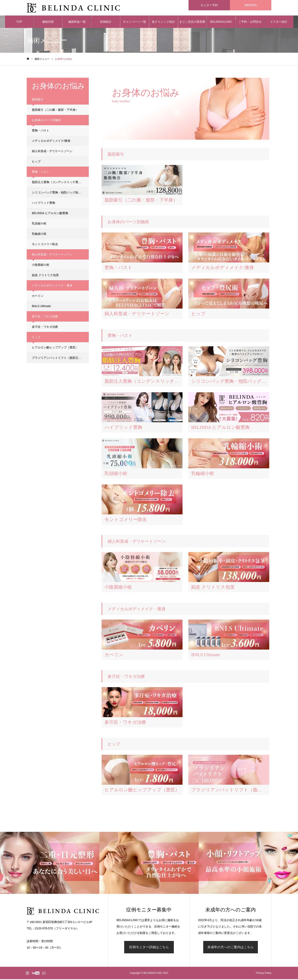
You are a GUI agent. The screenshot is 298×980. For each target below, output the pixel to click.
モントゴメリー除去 (45, 245)
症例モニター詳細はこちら (149, 948)
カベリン (38, 297)
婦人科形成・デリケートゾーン (52, 152)
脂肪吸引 (55, 111)
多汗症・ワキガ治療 (45, 328)
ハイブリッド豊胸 (43, 204)
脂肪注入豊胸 (58, 183)
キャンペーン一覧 (135, 23)
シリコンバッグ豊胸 (59, 193)
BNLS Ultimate (41, 307)
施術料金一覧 (77, 23)
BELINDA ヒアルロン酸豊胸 (50, 214)
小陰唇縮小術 (41, 266)
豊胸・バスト (41, 131)
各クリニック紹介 (163, 23)
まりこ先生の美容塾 (192, 23)
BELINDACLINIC (221, 23)
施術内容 (48, 23)
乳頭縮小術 (39, 224)
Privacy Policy (264, 974)
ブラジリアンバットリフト (60, 359)
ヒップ (36, 162)
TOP (19, 23)
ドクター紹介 (279, 23)
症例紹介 (106, 23)
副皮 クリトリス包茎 (45, 276)
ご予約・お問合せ (250, 23)
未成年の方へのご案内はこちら (231, 948)
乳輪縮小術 (39, 235)
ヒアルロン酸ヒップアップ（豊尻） (55, 348)
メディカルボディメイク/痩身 (51, 142)
